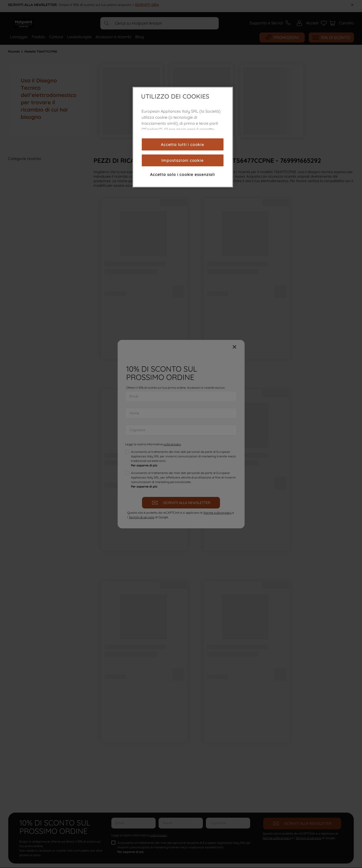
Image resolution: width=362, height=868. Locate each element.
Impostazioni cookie (182, 160)
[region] (183, 137)
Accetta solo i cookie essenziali (183, 174)
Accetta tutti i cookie (183, 144)
